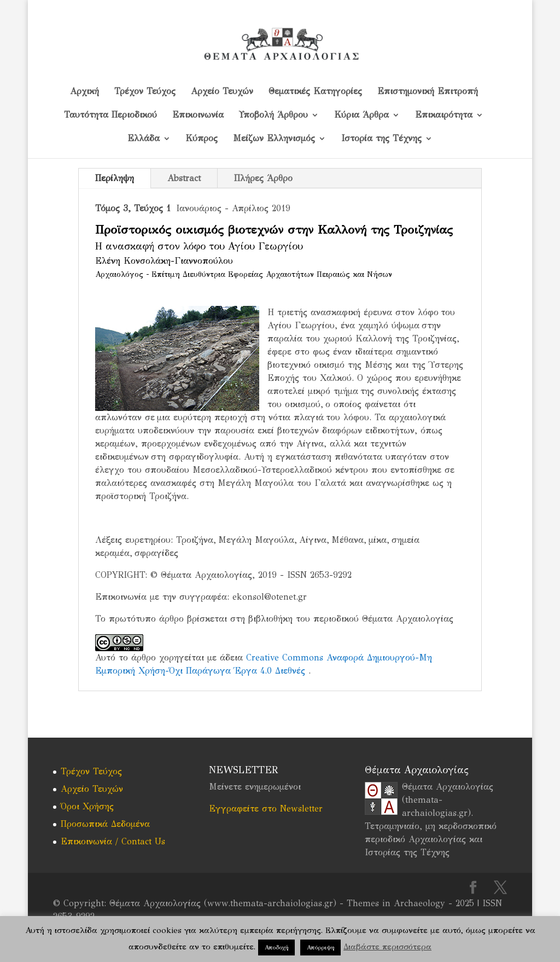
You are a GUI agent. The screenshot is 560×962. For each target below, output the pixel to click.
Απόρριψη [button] (320, 947)
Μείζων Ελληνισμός (274, 139)
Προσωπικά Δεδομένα (105, 824)
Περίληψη (115, 178)
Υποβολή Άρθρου (273, 115)
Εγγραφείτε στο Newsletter (266, 809)
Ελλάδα (144, 139)
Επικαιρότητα (444, 115)
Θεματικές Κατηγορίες (315, 92)
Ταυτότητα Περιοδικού (110, 115)
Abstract (184, 178)
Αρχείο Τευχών (222, 92)
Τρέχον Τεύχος (145, 92)
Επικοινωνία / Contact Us (113, 841)
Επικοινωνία (198, 115)
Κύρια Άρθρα (361, 115)
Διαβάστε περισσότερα (387, 947)
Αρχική (84, 92)
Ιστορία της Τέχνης (381, 139)
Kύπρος (202, 139)
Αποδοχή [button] (276, 947)
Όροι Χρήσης (87, 806)
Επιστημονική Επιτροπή (428, 92)
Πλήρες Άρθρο (263, 178)
